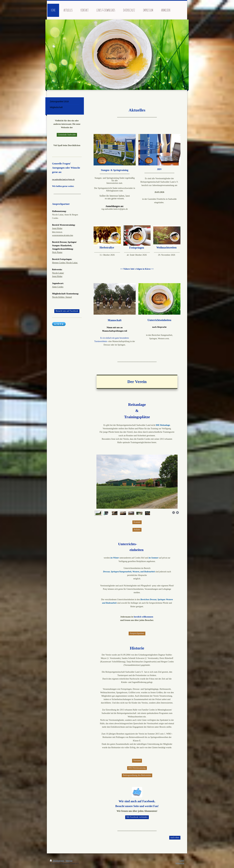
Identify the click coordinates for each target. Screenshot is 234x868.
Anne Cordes (58, 287)
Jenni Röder (57, 228)
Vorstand (137, 760)
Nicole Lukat (58, 273)
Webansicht (180, 863)
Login (182, 861)
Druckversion (57, 861)
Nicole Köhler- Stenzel (62, 297)
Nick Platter (57, 252)
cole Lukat (73, 263)
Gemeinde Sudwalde (67, 135)
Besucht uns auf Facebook (67, 311)
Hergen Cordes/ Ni (60, 263)
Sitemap (69, 861)
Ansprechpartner (137, 633)
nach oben (175, 837)
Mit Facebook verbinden (137, 817)
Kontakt (137, 522)
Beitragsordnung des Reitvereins (137, 775)
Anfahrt (137, 530)
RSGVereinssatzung (137, 768)
